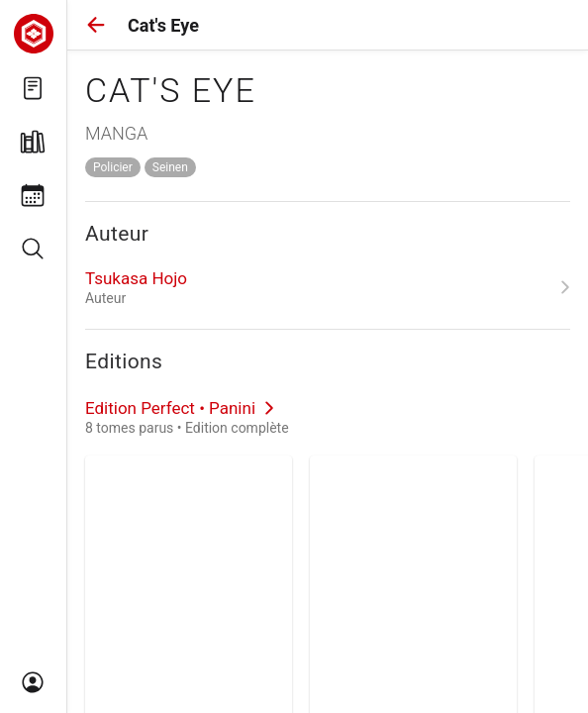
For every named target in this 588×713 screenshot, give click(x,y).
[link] (328, 287)
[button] (96, 25)
